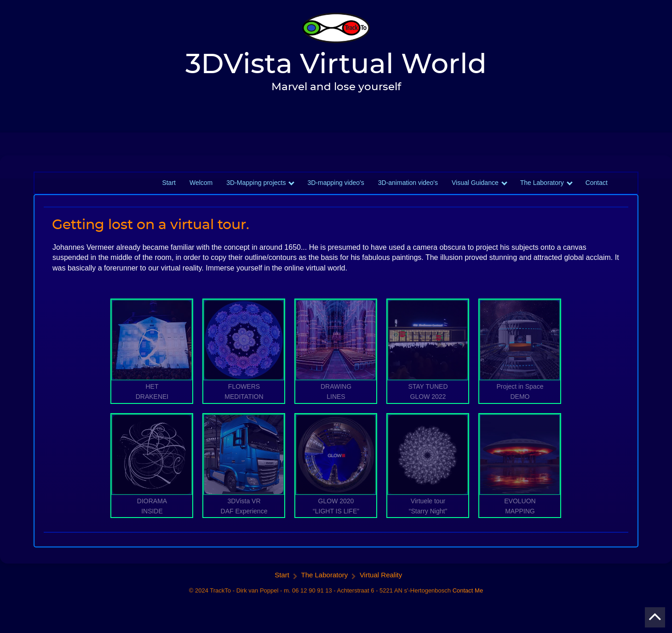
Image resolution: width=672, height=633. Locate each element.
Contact (597, 188)
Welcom (201, 188)
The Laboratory (542, 188)
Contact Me (468, 596)
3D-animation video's (408, 188)
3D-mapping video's (336, 188)
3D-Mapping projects (256, 188)
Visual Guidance (475, 188)
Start (169, 188)
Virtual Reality (381, 580)
